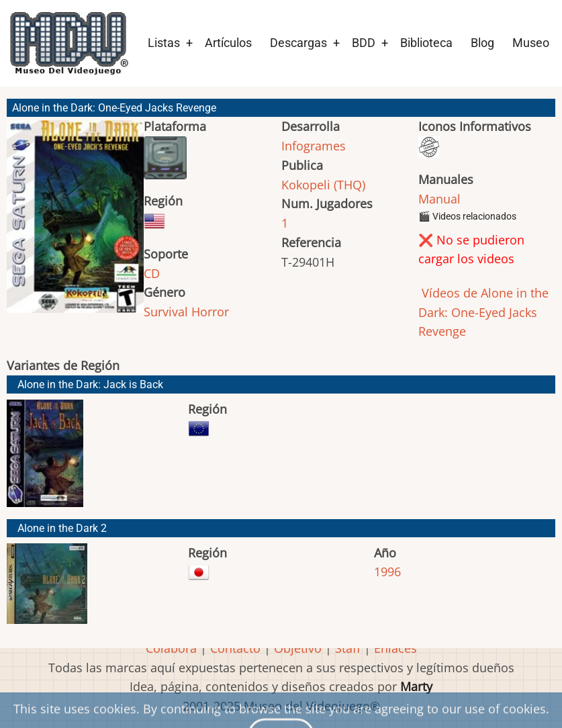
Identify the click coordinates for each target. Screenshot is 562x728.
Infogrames (314, 146)
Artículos (228, 43)
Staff (348, 648)
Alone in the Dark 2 (62, 528)
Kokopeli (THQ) (323, 185)
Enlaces (395, 648)
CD (152, 273)
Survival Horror (186, 312)
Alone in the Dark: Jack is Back (90, 384)
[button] (75, 223)
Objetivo (298, 648)
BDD (364, 43)
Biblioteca (426, 43)
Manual (439, 199)
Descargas (298, 43)
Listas (164, 43)
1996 (387, 572)
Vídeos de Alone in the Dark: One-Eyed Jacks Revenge (483, 312)
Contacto (235, 648)
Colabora (171, 648)
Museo (531, 43)
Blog (482, 43)
